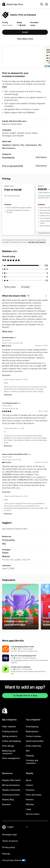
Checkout (7, 145)
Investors (30, 790)
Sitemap (6, 854)
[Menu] (47, 4)
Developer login (9, 835)
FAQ (4, 544)
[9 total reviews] (47, 277)
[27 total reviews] (47, 269)
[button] (25, 649)
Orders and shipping (11, 741)
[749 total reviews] (46, 265)
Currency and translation (32, 762)
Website (6, 556)
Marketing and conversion (9, 752)
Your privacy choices (12, 860)
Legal (28, 809)
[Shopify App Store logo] (13, 4)
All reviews (25, 287)
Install (25, 32)
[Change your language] (18, 827)
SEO (28, 751)
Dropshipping (8, 157)
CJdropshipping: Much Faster (22, 647)
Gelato (33, 25)
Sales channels (9, 727)
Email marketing (33, 746)
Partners (30, 799)
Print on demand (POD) (13, 166)
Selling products (10, 736)
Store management (11, 758)
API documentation (11, 785)
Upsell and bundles (35, 741)
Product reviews (33, 736)
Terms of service (10, 841)
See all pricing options (37, 242)
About (29, 780)
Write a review (10, 287)
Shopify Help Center (11, 780)
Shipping (30, 756)
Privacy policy (9, 540)
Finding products (10, 731)
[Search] (42, 4)
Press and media (34, 795)
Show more (7, 331)
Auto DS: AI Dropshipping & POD (23, 656)
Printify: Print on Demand (20, 667)
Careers (29, 785)
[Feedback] (46, 296)
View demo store (25, 39)
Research (6, 804)
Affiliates (30, 804)
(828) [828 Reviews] (24, 25)
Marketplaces (32, 731)
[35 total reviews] (47, 280)
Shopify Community (11, 790)
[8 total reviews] (47, 273)
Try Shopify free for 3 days (25, 695)
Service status (33, 814)
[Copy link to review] (15, 338)
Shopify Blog (8, 799)
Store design (8, 746)
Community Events (11, 795)
